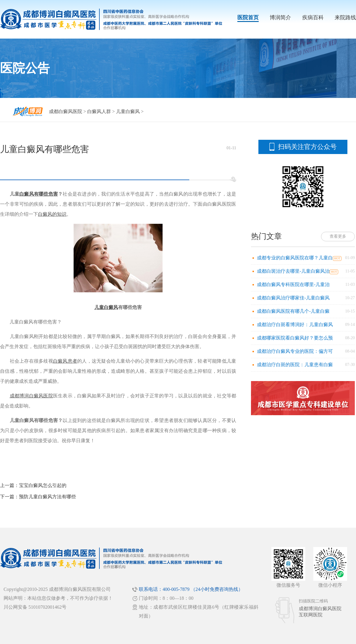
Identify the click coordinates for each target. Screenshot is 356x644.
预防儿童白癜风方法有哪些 (47, 497)
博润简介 (280, 18)
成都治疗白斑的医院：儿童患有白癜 (295, 365)
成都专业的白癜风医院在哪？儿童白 (295, 258)
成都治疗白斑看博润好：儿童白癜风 (295, 325)
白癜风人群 (99, 111)
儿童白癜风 (128, 111)
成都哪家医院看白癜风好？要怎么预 (295, 338)
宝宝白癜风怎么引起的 (43, 485)
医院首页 (248, 18)
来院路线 (345, 18)
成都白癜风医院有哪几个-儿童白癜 (293, 311)
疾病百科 (313, 18)
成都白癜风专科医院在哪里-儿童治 (293, 284)
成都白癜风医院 (66, 111)
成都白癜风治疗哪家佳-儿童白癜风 (293, 298)
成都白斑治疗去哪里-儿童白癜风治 (293, 271)
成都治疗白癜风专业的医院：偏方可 (295, 351)
